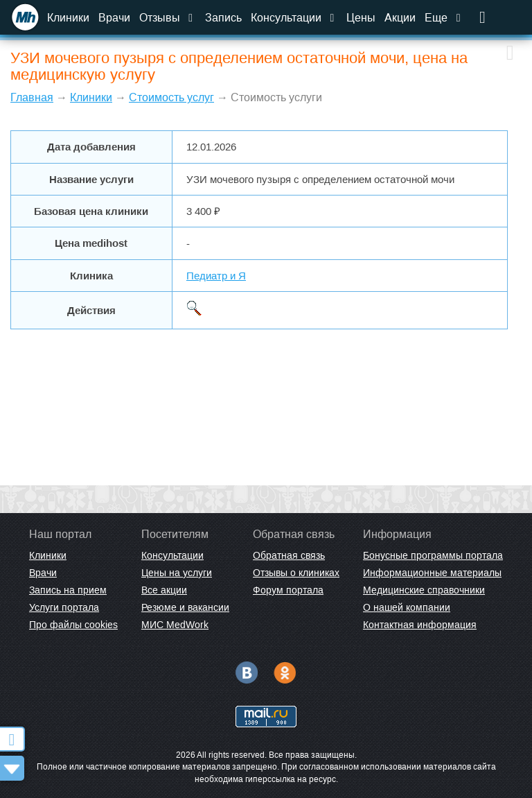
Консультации (294, 18)
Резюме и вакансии (185, 607)
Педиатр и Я (216, 276)
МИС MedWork (175, 625)
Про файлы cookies (73, 625)
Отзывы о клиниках (296, 573)
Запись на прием (68, 590)
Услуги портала (64, 607)
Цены (361, 18)
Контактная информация (420, 625)
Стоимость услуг (171, 97)
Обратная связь (289, 555)
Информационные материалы (432, 573)
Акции (400, 18)
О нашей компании (407, 607)
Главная (32, 97)
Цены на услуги (177, 573)
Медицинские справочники (424, 590)
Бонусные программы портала (433, 555)
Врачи (114, 18)
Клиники (68, 18)
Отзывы (168, 18)
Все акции (164, 590)
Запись (223, 18)
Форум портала (288, 590)
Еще (444, 18)
